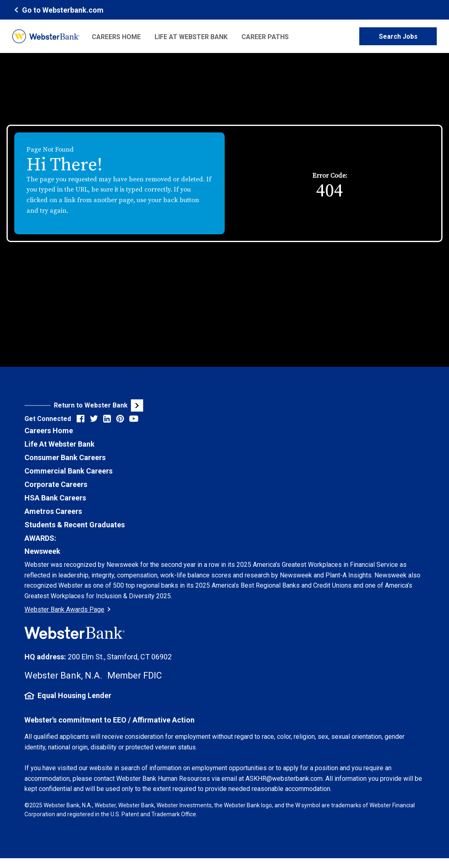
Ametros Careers (53, 511)
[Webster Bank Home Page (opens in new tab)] (58, 10)
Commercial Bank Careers (69, 471)
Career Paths (265, 37)
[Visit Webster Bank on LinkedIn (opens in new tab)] (107, 419)
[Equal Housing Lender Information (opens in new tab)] (225, 696)
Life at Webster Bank (191, 37)
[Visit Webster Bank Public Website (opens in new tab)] (125, 405)
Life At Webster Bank (60, 444)
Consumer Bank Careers (65, 457)
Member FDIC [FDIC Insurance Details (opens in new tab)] (135, 675)
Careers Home (116, 37)
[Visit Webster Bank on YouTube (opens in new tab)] (134, 419)
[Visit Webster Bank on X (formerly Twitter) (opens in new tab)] (94, 419)
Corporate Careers (56, 484)
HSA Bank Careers (55, 498)
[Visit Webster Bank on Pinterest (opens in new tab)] (120, 419)
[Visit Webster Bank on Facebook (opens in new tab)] (81, 419)
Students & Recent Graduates (75, 525)
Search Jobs (398, 36)
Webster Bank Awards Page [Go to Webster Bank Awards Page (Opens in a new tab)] (67, 609)
